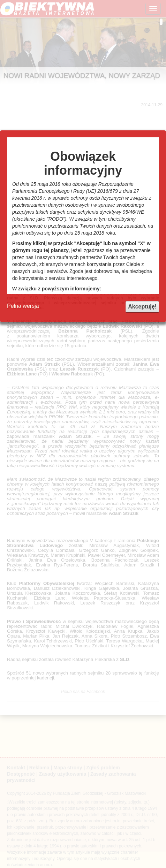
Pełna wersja (23, 306)
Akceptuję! (142, 307)
